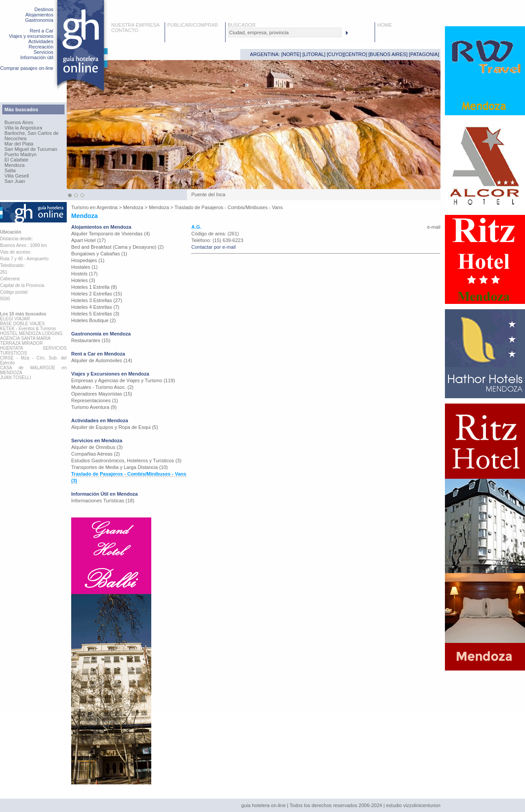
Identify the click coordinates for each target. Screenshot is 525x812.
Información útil (37, 57)
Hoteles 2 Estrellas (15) (97, 294)
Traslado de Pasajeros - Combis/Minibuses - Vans (228, 207)
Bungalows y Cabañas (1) (99, 254)
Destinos (44, 9)
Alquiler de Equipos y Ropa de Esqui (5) (115, 427)
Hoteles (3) (83, 280)
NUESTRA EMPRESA (135, 25)
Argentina (107, 207)
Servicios (43, 52)
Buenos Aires (19, 122)
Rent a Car (42, 31)
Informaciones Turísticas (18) (103, 501)
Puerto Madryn (20, 154)
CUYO (335, 54)
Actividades (41, 41)
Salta (10, 170)
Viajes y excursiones (31, 36)
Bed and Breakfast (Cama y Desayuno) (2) (117, 247)
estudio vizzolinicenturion (413, 805)
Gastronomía (39, 20)
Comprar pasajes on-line (27, 68)
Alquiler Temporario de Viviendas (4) (111, 234)
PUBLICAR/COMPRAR (193, 25)
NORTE (291, 54)
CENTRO (355, 54)
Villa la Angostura (23, 128)
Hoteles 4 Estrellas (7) (95, 307)
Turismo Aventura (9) (94, 407)
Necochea (16, 138)
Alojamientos (39, 15)
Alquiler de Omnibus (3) (97, 447)
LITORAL (314, 54)
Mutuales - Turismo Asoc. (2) (102, 387)
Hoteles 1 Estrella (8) (94, 287)
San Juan (15, 181)
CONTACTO (125, 30)
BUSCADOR (242, 25)
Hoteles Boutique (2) (93, 320)
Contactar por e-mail (214, 247)
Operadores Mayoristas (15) (102, 394)
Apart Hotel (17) (89, 240)
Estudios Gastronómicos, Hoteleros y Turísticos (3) (126, 461)
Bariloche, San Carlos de (32, 133)
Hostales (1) (84, 267)
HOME (385, 25)
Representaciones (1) (95, 400)
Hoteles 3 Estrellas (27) (97, 300)
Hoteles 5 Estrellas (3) (95, 314)
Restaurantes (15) (91, 340)
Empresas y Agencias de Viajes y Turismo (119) (123, 380)
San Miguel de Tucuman (31, 149)
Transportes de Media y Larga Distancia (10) (119, 467)
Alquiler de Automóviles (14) (102, 360)
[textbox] (285, 32)
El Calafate (16, 160)
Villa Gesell (17, 176)
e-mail (434, 227)
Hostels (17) (84, 274)
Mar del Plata (19, 144)
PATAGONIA (424, 54)
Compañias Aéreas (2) (95, 454)
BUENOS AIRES (388, 54)
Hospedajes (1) (88, 260)
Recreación (41, 47)
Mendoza (14, 165)
